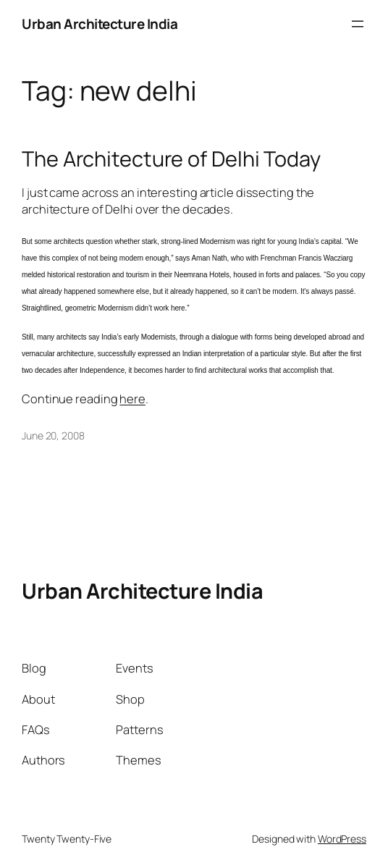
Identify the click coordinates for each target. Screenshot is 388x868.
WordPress (342, 839)
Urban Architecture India (100, 24)
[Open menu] (358, 24)
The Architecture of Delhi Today (171, 159)
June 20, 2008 (53, 435)
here (132, 399)
